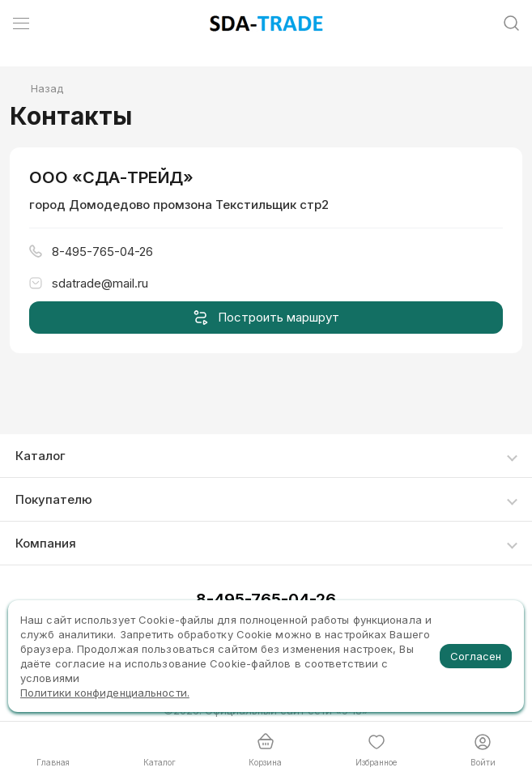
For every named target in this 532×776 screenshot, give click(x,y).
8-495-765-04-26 (266, 599)
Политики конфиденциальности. (105, 693)
